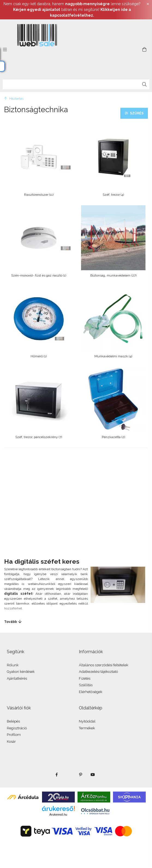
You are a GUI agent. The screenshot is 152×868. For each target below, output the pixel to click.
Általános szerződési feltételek (104, 665)
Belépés (13, 721)
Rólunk (13, 665)
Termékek (87, 728)
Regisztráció (17, 728)
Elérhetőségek (91, 692)
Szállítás (86, 685)
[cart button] (144, 49)
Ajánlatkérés (17, 678)
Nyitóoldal (87, 721)
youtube (93, 775)
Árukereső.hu (58, 815)
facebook (57, 775)
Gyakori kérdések (21, 672)
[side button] (5, 49)
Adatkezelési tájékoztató (98, 672)
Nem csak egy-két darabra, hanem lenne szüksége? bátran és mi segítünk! (72, 10)
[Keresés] (144, 84)
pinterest (81, 775)
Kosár (11, 741)
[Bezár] (148, 4)
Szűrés (137, 113)
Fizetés (85, 678)
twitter (69, 775)
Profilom (14, 735)
